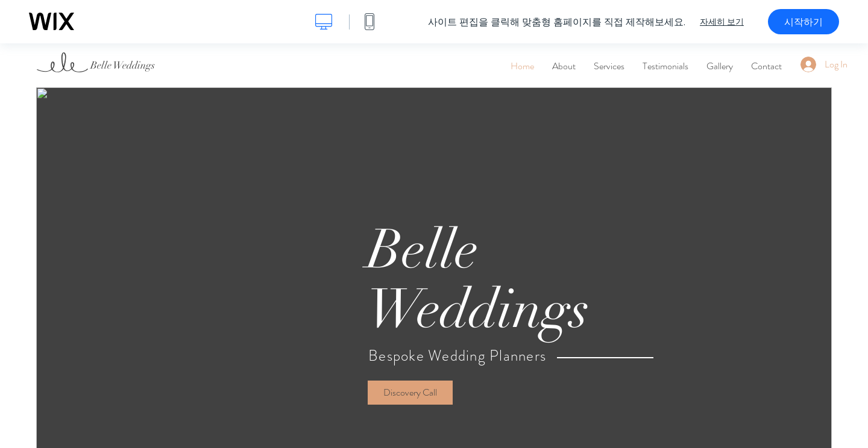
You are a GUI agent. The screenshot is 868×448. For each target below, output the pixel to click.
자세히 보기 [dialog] (722, 22)
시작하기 (804, 22)
